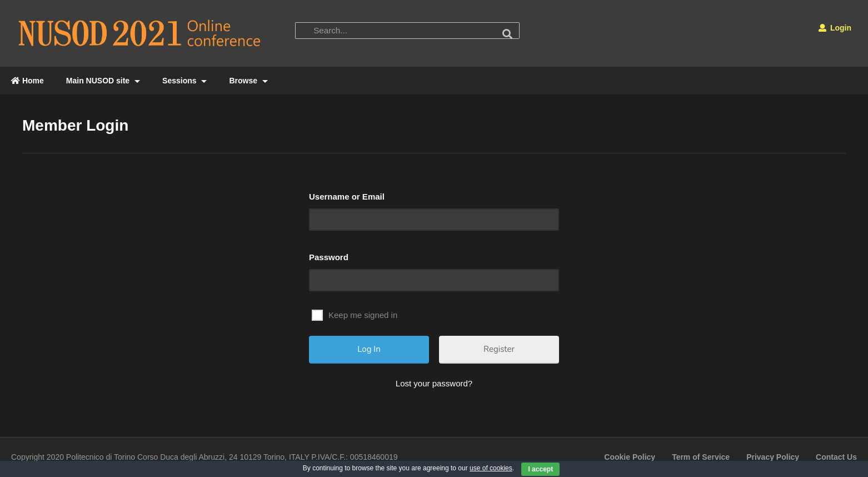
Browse (248, 81)
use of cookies (491, 468)
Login (835, 28)
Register (499, 349)
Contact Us (836, 457)
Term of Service (701, 457)
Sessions (184, 81)
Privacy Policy (773, 457)
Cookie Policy (630, 457)
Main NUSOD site (103, 81)
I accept (540, 469)
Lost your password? (434, 383)
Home (28, 81)
